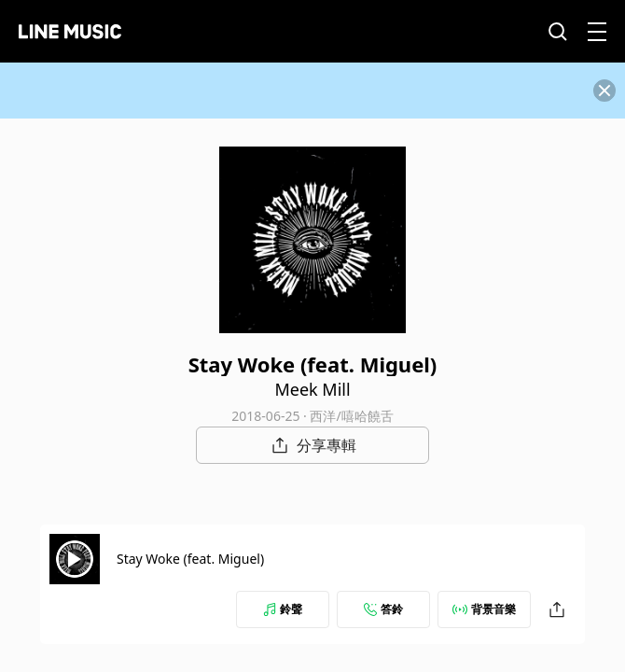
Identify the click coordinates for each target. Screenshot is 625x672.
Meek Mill (312, 389)
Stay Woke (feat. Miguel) (190, 559)
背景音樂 (484, 609)
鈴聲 (283, 609)
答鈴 (383, 609)
